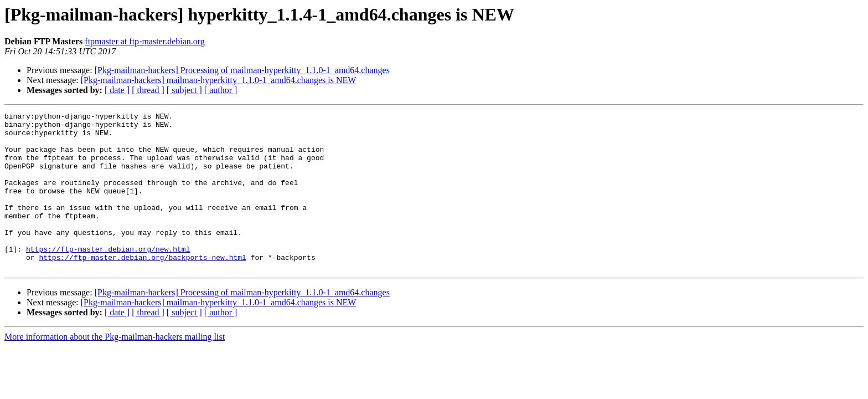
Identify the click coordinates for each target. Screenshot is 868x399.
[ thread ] (148, 90)
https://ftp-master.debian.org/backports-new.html (142, 287)
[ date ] (117, 90)
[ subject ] (184, 90)
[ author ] (221, 90)
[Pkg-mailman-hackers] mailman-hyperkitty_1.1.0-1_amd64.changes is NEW (219, 80)
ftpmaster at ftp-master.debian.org (145, 41)
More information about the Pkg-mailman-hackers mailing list (115, 368)
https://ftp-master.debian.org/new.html (108, 277)
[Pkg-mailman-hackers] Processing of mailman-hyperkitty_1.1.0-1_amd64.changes (242, 70)
